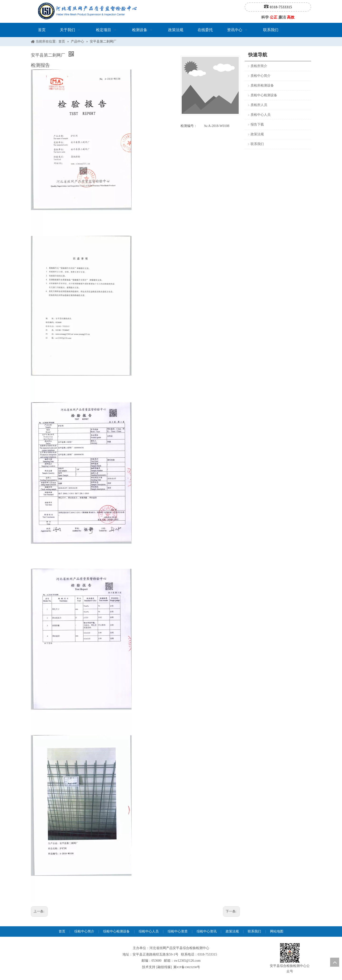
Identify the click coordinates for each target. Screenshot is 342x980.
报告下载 (257, 124)
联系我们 (257, 144)
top (335, 962)
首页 (62, 931)
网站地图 (277, 931)
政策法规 (257, 134)
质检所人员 (259, 105)
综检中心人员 (149, 931)
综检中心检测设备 (116, 931)
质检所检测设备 (262, 85)
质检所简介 (259, 66)
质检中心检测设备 (264, 95)
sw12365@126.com (187, 961)
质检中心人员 (261, 115)
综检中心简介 (84, 931)
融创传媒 (164, 967)
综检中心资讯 (207, 931)
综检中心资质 (178, 931)
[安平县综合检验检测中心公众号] (290, 953)
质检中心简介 (261, 76)
